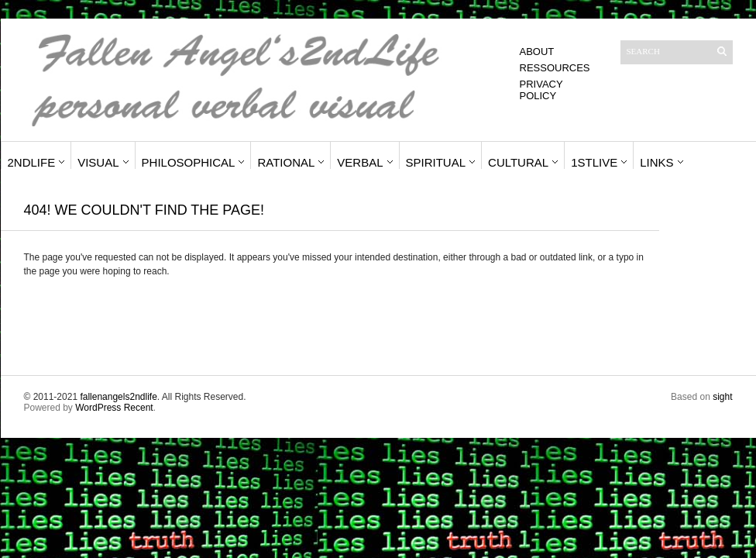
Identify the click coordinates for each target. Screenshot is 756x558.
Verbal (360, 162)
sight (722, 397)
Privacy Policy (541, 90)
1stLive (594, 162)
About (537, 52)
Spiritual (436, 162)
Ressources (555, 68)
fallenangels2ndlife (118, 397)
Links (656, 162)
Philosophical (189, 162)
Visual (98, 162)
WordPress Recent (114, 408)
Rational (286, 162)
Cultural (518, 162)
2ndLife (32, 162)
